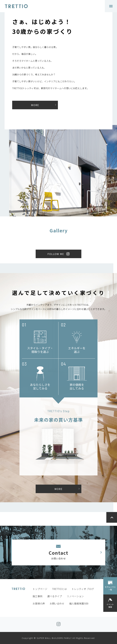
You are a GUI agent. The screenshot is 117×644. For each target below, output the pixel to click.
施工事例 (37, 596)
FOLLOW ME (56, 254)
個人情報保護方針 (79, 603)
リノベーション (75, 596)
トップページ (40, 589)
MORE (35, 105)
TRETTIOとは (59, 589)
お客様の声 (39, 603)
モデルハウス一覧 (110, 588)
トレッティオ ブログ (83, 589)
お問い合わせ (57, 603)
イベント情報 (110, 606)
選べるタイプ (55, 596)
